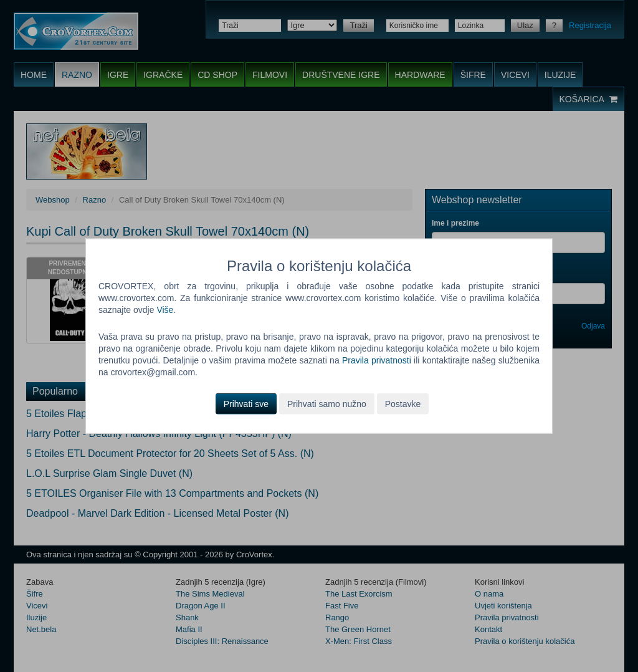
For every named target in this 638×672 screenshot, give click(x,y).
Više (165, 310)
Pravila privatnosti (377, 360)
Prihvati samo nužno (327, 403)
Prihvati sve (246, 403)
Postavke (403, 403)
